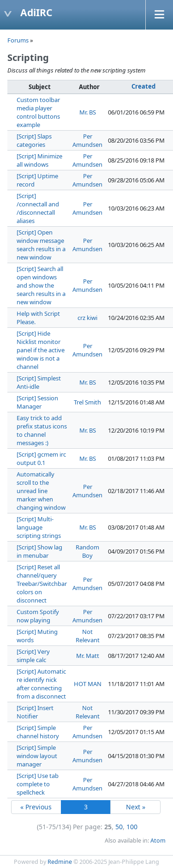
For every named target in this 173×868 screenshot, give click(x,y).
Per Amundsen (87, 140)
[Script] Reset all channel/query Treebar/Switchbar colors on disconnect (42, 584)
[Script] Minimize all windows (39, 160)
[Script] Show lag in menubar (39, 551)
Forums (18, 40)
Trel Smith (87, 402)
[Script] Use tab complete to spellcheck (38, 784)
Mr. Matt (88, 656)
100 (132, 827)
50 (119, 827)
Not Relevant (88, 636)
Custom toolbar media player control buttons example (38, 112)
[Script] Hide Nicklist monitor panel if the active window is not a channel (41, 350)
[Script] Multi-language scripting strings (39, 527)
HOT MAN (88, 684)
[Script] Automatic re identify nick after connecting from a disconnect (41, 684)
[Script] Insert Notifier (35, 712)
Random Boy (87, 551)
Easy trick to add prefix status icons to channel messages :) (42, 430)
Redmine (60, 862)
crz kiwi (87, 318)
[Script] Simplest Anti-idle (39, 382)
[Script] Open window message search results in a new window (41, 245)
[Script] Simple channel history (38, 732)
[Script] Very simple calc (33, 656)
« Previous (36, 807)
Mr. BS (88, 112)
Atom (158, 841)
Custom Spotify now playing (38, 616)
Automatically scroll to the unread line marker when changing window (41, 491)
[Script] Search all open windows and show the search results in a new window (41, 285)
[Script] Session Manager (37, 402)
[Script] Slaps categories (34, 140)
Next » (136, 807)
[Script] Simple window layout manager (37, 756)
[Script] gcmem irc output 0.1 (41, 458)
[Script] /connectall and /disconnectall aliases (38, 208)
